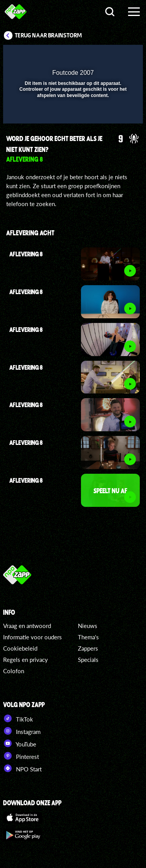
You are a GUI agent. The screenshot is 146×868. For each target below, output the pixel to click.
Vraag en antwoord (27, 626)
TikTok (18, 718)
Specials (88, 660)
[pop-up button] (101, 56)
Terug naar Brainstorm (48, 35)
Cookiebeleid (20, 648)
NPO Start (22, 768)
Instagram (22, 731)
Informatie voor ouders (33, 637)
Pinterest (21, 756)
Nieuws (88, 626)
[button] (117, 56)
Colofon (14, 671)
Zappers (88, 648)
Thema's (88, 637)
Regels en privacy (26, 660)
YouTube (20, 743)
